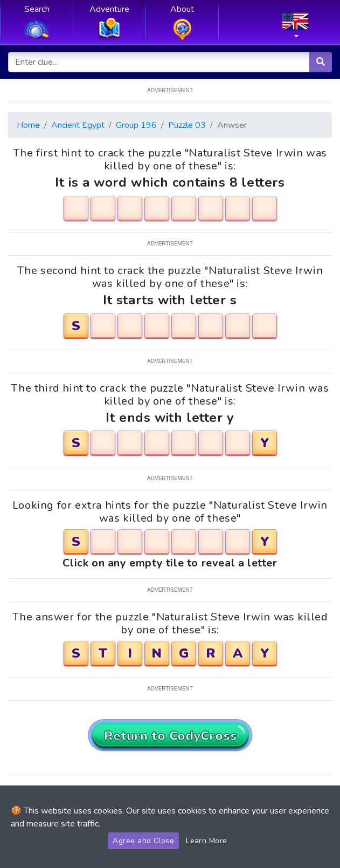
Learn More (207, 841)
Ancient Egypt (78, 125)
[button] (295, 29)
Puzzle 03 (187, 125)
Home (28, 125)
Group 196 (136, 125)
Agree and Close (143, 841)
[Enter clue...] (159, 62)
